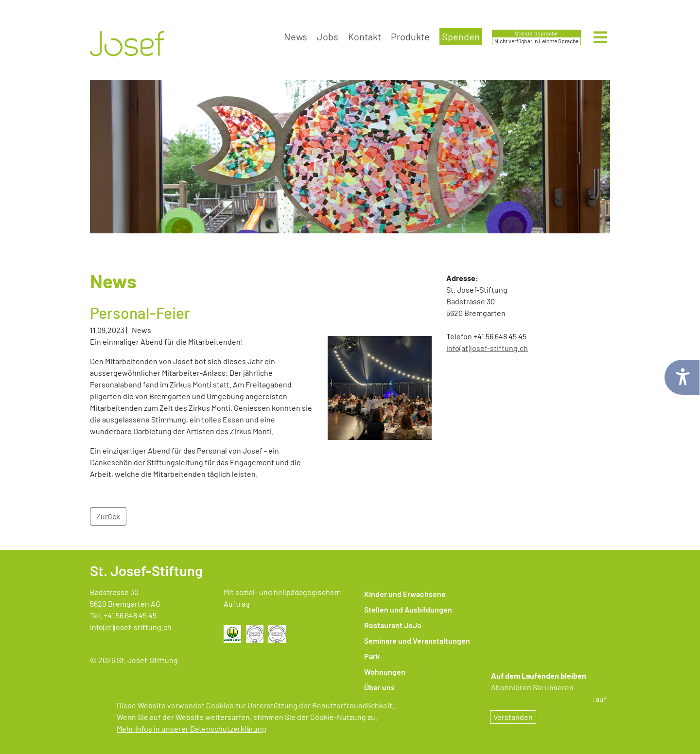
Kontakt (365, 36)
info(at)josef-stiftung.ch (131, 627)
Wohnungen (385, 672)
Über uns (379, 687)
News (296, 36)
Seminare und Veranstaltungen (417, 640)
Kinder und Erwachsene (405, 594)
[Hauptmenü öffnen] (600, 38)
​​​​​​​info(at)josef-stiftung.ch (487, 348)
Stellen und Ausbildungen (408, 609)
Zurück (108, 516)
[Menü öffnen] (600, 40)
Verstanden (513, 717)
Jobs (328, 36)
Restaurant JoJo (393, 625)
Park (372, 656)
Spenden (461, 36)
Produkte (410, 36)
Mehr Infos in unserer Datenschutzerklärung (192, 728)
